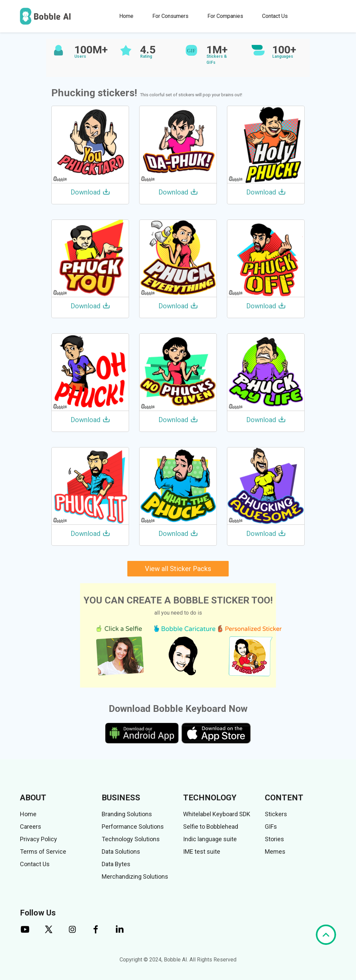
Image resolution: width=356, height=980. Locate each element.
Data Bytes (116, 864)
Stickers (276, 814)
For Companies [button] (225, 16)
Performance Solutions (133, 827)
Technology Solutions (131, 839)
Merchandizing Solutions (135, 876)
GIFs (271, 827)
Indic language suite (210, 839)
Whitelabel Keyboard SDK (217, 814)
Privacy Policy (39, 839)
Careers (31, 827)
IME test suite (202, 852)
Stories (274, 839)
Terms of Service (43, 852)
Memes (275, 852)
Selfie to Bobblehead (211, 827)
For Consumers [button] (170, 16)
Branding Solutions (127, 814)
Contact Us (275, 16)
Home (126, 16)
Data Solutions (121, 852)
